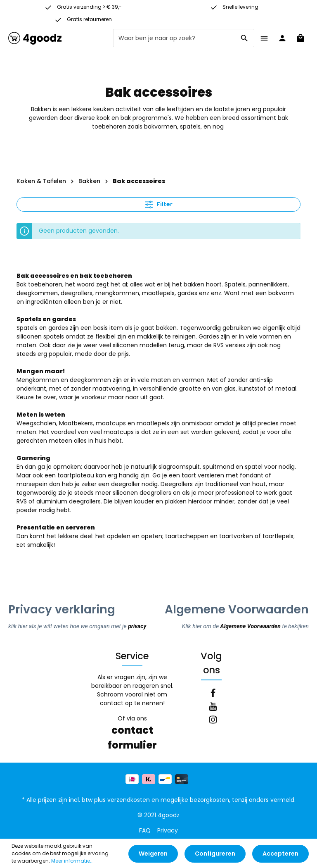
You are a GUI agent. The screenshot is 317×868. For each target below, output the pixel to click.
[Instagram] (213, 721)
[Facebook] (213, 694)
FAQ (145, 830)
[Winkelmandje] (300, 38)
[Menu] (264, 38)
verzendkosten (129, 800)
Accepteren (280, 854)
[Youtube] (213, 708)
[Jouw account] (282, 38)
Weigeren (153, 854)
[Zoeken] (245, 38)
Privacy (168, 830)
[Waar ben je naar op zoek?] (174, 38)
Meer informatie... (72, 861)
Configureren (215, 854)
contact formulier (132, 738)
